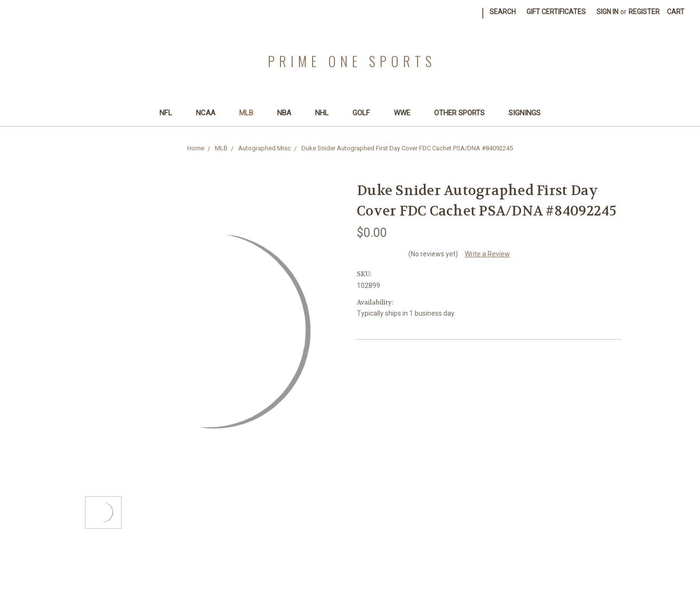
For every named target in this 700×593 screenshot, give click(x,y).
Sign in (607, 12)
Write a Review (487, 254)
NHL (326, 113)
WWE (406, 113)
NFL (170, 113)
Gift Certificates (556, 12)
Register (644, 12)
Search (503, 12)
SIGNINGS (525, 113)
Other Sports (464, 113)
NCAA (210, 113)
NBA (288, 113)
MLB (250, 113)
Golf (365, 113)
